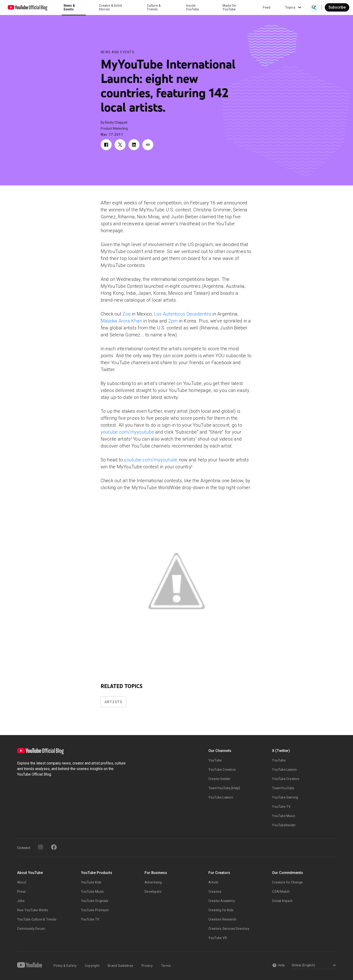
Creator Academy (222, 901)
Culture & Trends (154, 7)
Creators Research (222, 919)
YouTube (215, 760)
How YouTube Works (33, 910)
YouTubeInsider (284, 825)
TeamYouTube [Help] (224, 788)
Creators (215, 892)
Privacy (147, 966)
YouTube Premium (95, 910)
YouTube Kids (91, 882)
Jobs (21, 901)
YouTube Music (284, 816)
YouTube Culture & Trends (37, 919)
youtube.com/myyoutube (127, 432)
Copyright (92, 966)
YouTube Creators (222, 770)
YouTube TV (281, 807)
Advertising (153, 882)
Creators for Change (287, 882)
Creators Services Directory (229, 929)
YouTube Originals (95, 901)
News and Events (118, 52)
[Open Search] (314, 7)
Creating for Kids (221, 910)
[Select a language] (313, 966)
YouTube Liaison (221, 797)
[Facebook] (54, 847)
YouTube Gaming (285, 797)
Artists (113, 702)
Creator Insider (220, 779)
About (22, 882)
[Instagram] (40, 847)
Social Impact (282, 901)
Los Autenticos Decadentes (183, 314)
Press (21, 892)
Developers (153, 892)
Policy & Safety (65, 966)
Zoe (127, 314)
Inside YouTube (192, 7)
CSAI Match (281, 892)
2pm (173, 321)
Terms (166, 966)
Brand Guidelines (121, 966)
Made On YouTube (229, 7)
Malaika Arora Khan (121, 321)
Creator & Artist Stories (110, 7)
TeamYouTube (283, 788)
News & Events (69, 7)
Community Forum (31, 929)
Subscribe (337, 7)
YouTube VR (218, 938)
